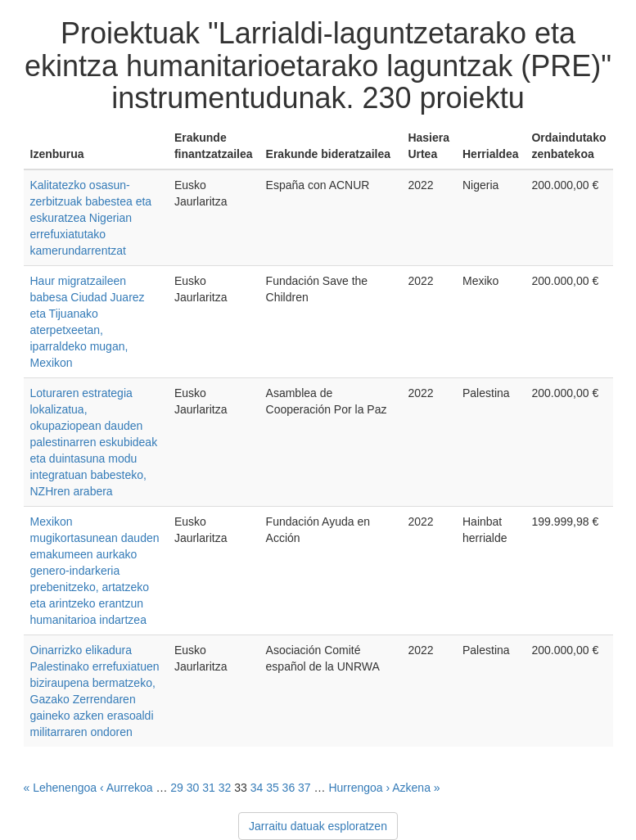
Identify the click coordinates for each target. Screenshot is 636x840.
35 (273, 788)
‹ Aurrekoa (126, 788)
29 (177, 788)
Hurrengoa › (359, 788)
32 (225, 788)
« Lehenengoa (61, 788)
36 (289, 788)
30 (193, 788)
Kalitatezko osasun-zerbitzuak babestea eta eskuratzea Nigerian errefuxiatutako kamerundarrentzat (91, 218)
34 (257, 788)
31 (209, 788)
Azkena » (416, 788)
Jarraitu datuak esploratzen (318, 826)
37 (304, 788)
